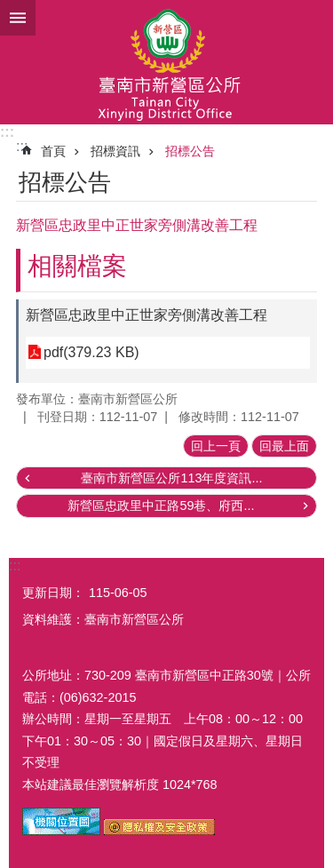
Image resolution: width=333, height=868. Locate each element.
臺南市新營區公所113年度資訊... (171, 478)
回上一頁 (216, 446)
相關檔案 (77, 266)
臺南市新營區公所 (166, 62)
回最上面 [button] (284, 446)
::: (7, 132)
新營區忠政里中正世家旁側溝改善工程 (147, 315)
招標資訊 (115, 151)
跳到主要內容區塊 (9, 9)
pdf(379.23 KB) (91, 352)
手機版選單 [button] (18, 18)
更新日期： (53, 593)
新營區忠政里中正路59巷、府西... (161, 506)
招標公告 (190, 151)
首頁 (53, 151)
